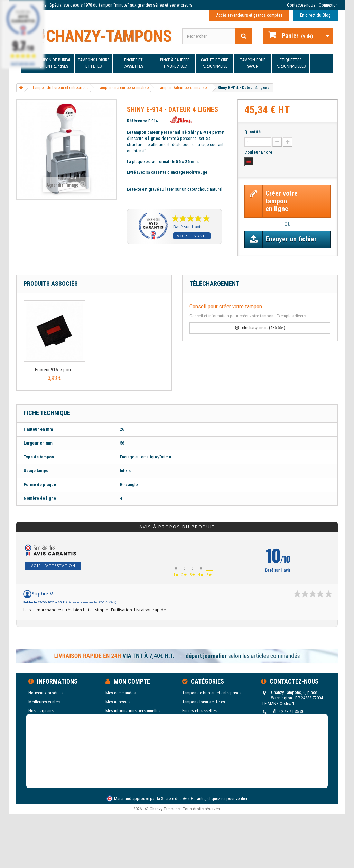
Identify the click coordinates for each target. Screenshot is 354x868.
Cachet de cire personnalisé (215, 63)
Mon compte (132, 681)
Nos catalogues (43, 738)
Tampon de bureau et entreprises (54, 63)
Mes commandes (120, 693)
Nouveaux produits (46, 693)
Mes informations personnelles (133, 711)
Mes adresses (118, 702)
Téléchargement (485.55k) (260, 328)
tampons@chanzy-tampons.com (294, 724)
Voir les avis (192, 236)
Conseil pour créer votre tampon (226, 306)
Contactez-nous (301, 5)
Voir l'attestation (53, 566)
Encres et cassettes (133, 63)
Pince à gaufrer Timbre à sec (175, 63)
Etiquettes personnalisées (291, 63)
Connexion (328, 5)
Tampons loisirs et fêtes (94, 63)
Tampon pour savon (253, 63)
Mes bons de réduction (126, 720)
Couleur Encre (259, 152)
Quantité (253, 132)
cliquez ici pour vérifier (227, 845)
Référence (137, 121)
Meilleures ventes (44, 702)
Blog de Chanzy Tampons (51, 747)
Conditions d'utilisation (49, 729)
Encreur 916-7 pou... (54, 370)
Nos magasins (41, 711)
